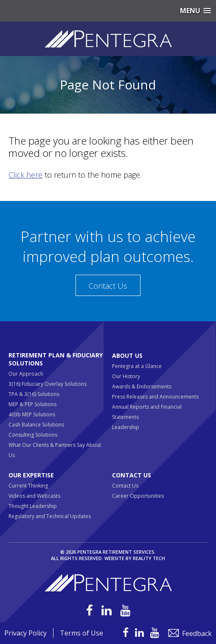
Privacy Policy (25, 633)
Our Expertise (31, 475)
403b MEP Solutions (32, 414)
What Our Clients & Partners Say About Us (55, 450)
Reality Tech (149, 558)
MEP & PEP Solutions (32, 404)
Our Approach (26, 374)
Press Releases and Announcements (155, 397)
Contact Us (108, 286)
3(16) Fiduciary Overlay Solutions (48, 384)
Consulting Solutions (33, 435)
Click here (25, 175)
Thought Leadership (33, 506)
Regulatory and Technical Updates (50, 516)
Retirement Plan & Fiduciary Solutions (56, 359)
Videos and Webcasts (34, 496)
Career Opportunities (138, 496)
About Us (127, 355)
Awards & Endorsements (142, 386)
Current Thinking (28, 486)
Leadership (126, 427)
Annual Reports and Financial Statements (147, 412)
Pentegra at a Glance (137, 366)
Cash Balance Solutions (36, 425)
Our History (126, 376)
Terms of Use (81, 633)
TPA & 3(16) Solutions (34, 394)
